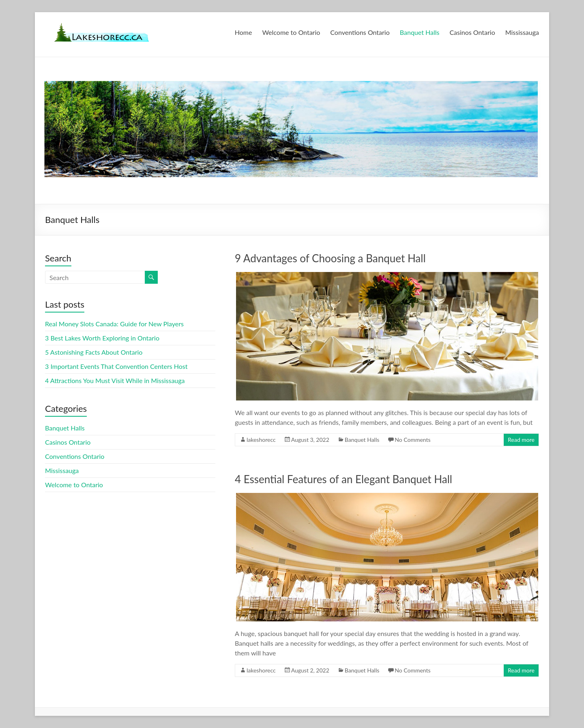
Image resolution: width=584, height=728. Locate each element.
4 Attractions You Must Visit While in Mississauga (115, 380)
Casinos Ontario (472, 32)
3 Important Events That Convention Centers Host (116, 366)
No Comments (412, 440)
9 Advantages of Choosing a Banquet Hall (330, 258)
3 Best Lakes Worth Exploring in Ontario (102, 338)
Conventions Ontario (360, 32)
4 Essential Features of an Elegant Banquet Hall (344, 479)
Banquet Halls (420, 32)
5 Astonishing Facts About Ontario (94, 352)
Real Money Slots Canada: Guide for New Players (114, 324)
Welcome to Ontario (291, 32)
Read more (521, 440)
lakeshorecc (261, 440)
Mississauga (522, 32)
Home (244, 32)
